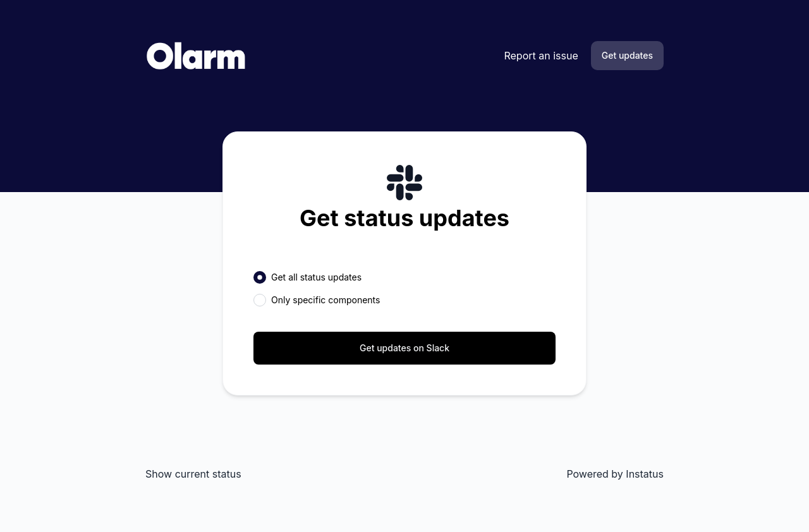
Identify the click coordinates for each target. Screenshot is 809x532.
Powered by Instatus (615, 474)
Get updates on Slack (404, 348)
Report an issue (541, 56)
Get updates (627, 55)
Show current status (193, 474)
